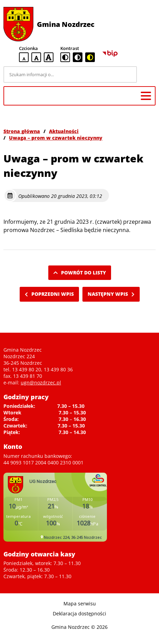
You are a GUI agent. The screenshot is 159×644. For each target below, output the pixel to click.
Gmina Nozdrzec (66, 24)
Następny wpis (111, 294)
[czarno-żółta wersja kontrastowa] (90, 57)
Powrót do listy (80, 273)
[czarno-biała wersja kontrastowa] (78, 57)
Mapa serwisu (80, 603)
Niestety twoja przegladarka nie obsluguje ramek (55, 507)
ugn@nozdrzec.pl (41, 383)
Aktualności (64, 131)
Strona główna (22, 131)
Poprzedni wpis (49, 294)
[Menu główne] (146, 96)
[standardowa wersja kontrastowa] (65, 57)
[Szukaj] (147, 74)
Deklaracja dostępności (79, 613)
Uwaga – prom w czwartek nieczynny (56, 138)
